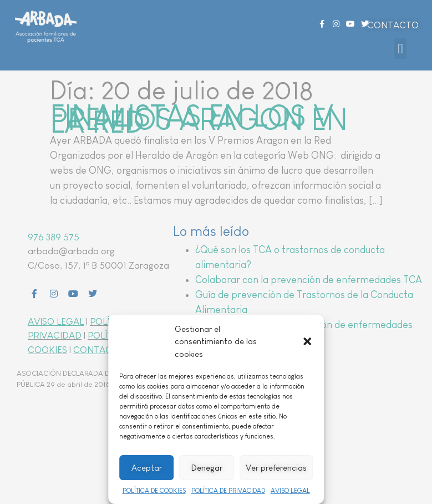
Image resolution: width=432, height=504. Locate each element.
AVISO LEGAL (290, 491)
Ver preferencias (276, 468)
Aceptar (147, 468)
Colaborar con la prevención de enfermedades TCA (309, 280)
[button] (307, 341)
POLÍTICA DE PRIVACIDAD (228, 491)
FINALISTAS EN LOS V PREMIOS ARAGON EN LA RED (199, 119)
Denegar (207, 468)
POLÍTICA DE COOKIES (154, 491)
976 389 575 (54, 237)
